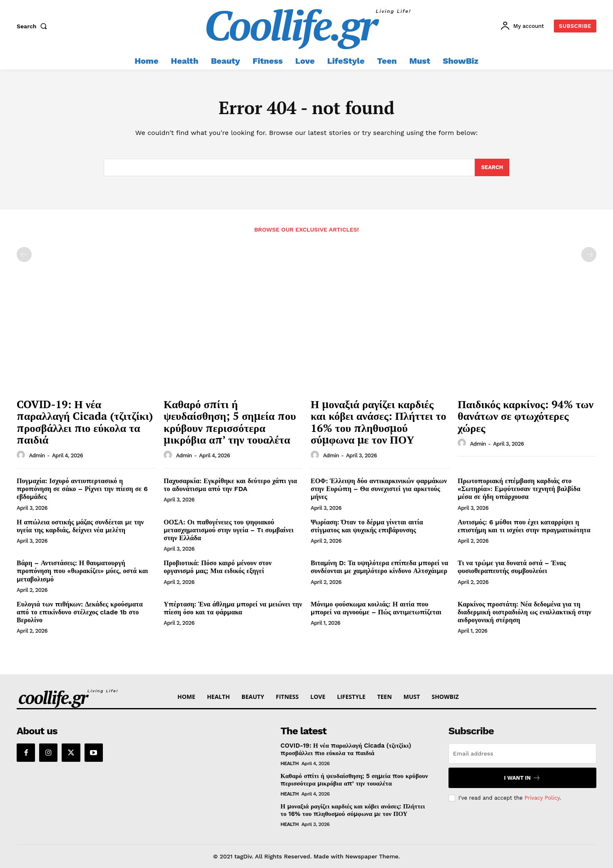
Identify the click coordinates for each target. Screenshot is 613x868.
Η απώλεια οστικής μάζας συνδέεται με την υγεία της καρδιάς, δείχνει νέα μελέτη (80, 526)
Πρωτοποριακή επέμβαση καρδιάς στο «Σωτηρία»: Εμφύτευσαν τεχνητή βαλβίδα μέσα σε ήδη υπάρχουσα (519, 489)
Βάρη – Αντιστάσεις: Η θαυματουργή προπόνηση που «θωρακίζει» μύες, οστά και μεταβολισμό (82, 571)
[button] (34, 26)
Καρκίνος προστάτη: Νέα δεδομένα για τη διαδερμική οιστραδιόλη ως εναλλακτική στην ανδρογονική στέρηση (525, 612)
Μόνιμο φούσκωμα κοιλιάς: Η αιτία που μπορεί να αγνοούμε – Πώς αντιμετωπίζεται (376, 608)
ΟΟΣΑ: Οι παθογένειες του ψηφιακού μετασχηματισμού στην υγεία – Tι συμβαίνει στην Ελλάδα (229, 530)
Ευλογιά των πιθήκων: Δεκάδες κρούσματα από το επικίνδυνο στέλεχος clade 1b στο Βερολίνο (80, 612)
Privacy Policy (542, 797)
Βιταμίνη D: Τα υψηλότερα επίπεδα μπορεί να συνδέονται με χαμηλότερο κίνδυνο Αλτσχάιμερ (379, 567)
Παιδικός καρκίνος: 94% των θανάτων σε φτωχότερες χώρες (526, 416)
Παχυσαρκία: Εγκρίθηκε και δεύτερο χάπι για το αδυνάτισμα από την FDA (230, 485)
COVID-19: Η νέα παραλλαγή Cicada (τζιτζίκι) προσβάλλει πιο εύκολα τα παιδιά (85, 422)
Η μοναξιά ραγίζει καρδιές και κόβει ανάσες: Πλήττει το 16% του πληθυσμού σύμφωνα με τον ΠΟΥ (379, 422)
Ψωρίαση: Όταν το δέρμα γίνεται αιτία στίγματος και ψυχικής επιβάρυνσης (367, 526)
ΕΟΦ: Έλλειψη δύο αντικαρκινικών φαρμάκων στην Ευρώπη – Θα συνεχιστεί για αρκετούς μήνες (379, 489)
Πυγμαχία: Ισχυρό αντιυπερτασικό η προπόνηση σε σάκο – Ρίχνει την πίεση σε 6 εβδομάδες (82, 489)
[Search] (492, 167)
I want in (522, 778)
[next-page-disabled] (589, 254)
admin (37, 455)
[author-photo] (22, 455)
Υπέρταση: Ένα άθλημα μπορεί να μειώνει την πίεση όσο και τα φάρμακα (233, 608)
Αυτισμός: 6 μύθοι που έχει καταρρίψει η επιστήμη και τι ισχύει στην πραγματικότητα (524, 526)
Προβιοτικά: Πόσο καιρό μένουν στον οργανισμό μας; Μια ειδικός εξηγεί (218, 567)
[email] (522, 753)
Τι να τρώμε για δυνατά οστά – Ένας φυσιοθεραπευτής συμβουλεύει (512, 567)
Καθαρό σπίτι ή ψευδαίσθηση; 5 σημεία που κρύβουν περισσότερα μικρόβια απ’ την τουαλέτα (230, 422)
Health (290, 763)
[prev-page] (24, 254)
